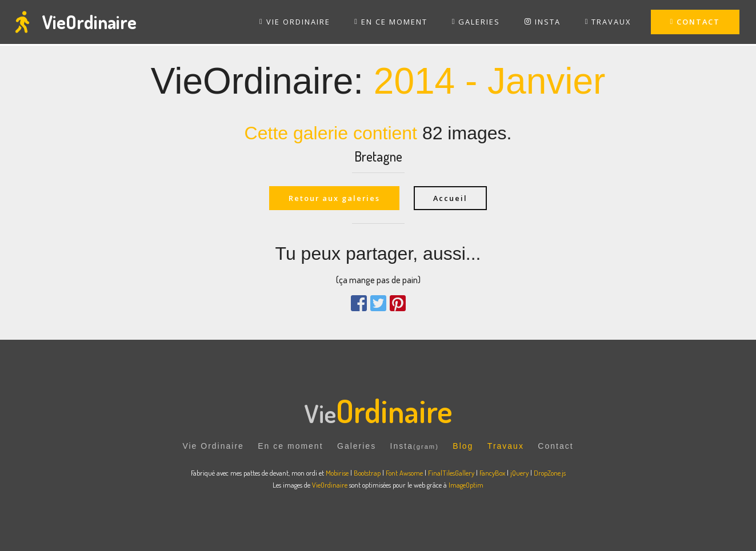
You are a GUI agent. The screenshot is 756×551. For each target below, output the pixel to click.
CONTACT (695, 22)
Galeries (357, 447)
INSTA (543, 22)
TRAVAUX (608, 22)
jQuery (519, 473)
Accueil (451, 198)
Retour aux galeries (334, 198)
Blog (463, 447)
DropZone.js (550, 473)
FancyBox (492, 473)
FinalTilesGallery (451, 473)
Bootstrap (367, 473)
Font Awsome (405, 473)
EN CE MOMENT (391, 22)
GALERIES (476, 22)
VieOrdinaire (89, 22)
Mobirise (337, 473)
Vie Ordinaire (213, 447)
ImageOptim (466, 485)
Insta (415, 447)
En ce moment (290, 447)
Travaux (506, 447)
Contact (555, 447)
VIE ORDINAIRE (295, 22)
